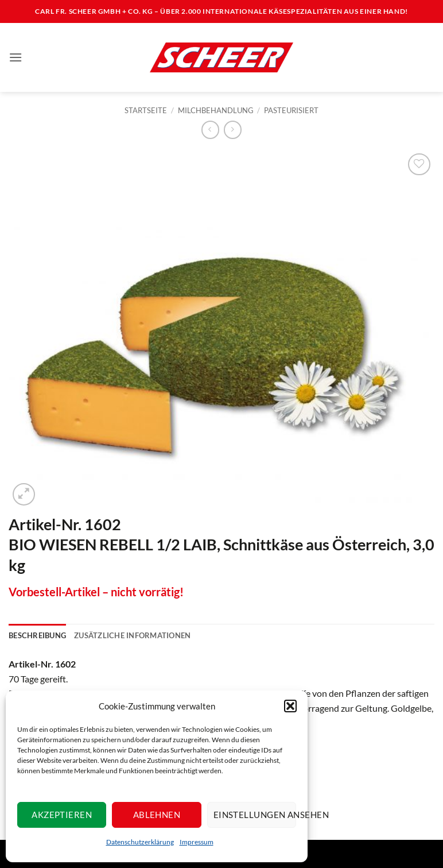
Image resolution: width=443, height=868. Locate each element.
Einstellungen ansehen (255, 815)
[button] (290, 706)
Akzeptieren (62, 815)
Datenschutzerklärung (140, 842)
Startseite (146, 110)
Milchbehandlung (216, 110)
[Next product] (210, 130)
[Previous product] (233, 130)
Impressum (197, 842)
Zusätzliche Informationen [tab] (132, 635)
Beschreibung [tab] (37, 635)
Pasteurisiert (291, 110)
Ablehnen (157, 815)
